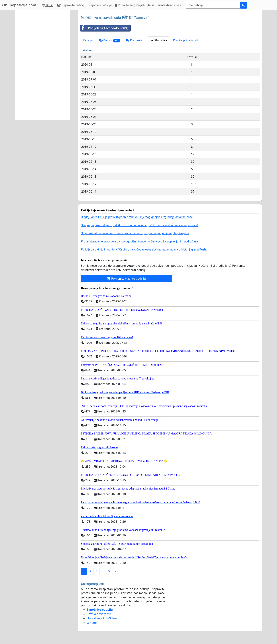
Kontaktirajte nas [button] (169, 5)
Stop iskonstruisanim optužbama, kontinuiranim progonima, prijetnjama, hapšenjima (135, 233)
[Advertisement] (42, 65)
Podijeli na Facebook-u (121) (104, 28)
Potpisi (109, 40)
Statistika (159, 40)
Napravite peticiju (71, 5)
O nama (92, 623)
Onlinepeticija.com (19, 5)
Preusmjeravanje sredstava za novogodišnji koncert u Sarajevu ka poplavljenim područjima (140, 241)
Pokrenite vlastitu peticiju (126, 279)
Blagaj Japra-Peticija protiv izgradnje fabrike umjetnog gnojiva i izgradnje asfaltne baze (137, 217)
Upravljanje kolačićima (102, 618)
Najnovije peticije (100, 5)
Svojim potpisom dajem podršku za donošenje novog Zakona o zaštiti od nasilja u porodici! (139, 225)
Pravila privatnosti (185, 40)
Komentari (135, 40)
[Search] (212, 5)
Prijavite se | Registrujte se (135, 5)
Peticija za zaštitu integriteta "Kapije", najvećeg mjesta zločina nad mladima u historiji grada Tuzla (144, 249)
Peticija (88, 40)
